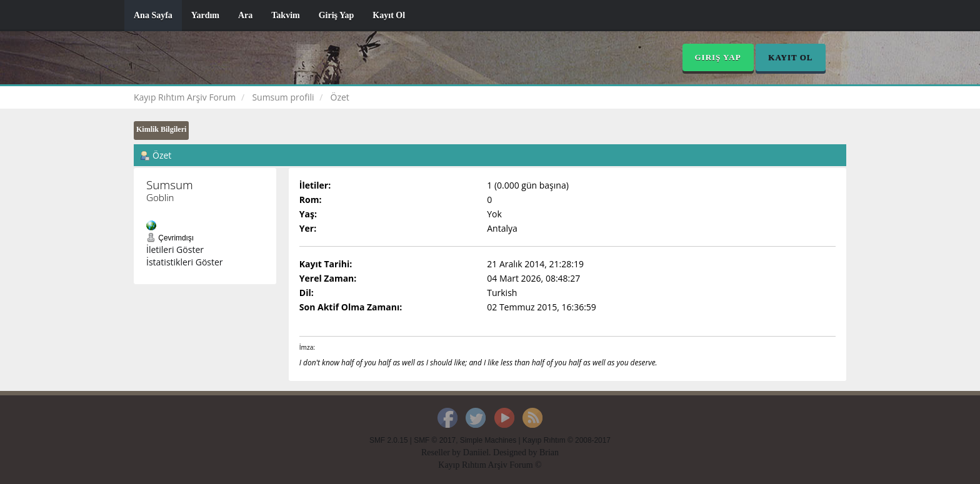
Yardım (205, 15)
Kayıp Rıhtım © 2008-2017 (567, 440)
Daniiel (476, 452)
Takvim (285, 15)
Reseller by (442, 452)
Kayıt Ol (389, 15)
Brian (549, 452)
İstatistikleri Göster (185, 262)
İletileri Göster (175, 249)
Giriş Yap (337, 15)
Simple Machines (488, 440)
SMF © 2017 (435, 440)
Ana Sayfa (153, 15)
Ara (245, 15)
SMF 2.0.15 (388, 440)
